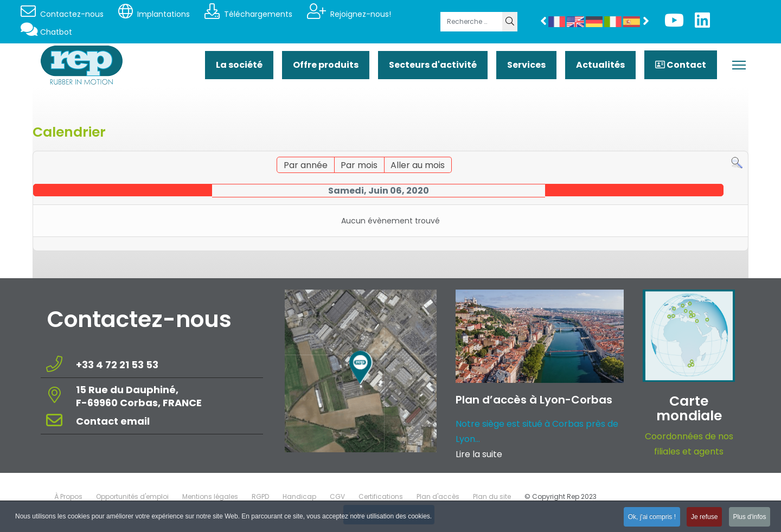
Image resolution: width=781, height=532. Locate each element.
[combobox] (472, 22)
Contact (681, 65)
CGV (337, 496)
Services (526, 65)
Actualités (600, 65)
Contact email (114, 421)
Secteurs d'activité (433, 65)
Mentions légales (210, 496)
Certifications (381, 496)
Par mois (359, 165)
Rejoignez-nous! (349, 14)
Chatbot (46, 32)
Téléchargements (248, 14)
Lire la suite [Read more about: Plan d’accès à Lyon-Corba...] (479, 454)
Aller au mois (418, 165)
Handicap (299, 496)
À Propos (68, 496)
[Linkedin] (702, 24)
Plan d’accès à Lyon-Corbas (534, 400)
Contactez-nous (62, 14)
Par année (306, 165)
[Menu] (739, 65)
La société (239, 65)
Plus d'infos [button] (749, 518)
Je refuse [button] (703, 518)
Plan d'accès (438, 496)
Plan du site (492, 496)
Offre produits (326, 65)
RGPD (260, 496)
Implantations (154, 14)
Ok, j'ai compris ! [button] (650, 518)
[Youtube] (674, 24)
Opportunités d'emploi (132, 496)
